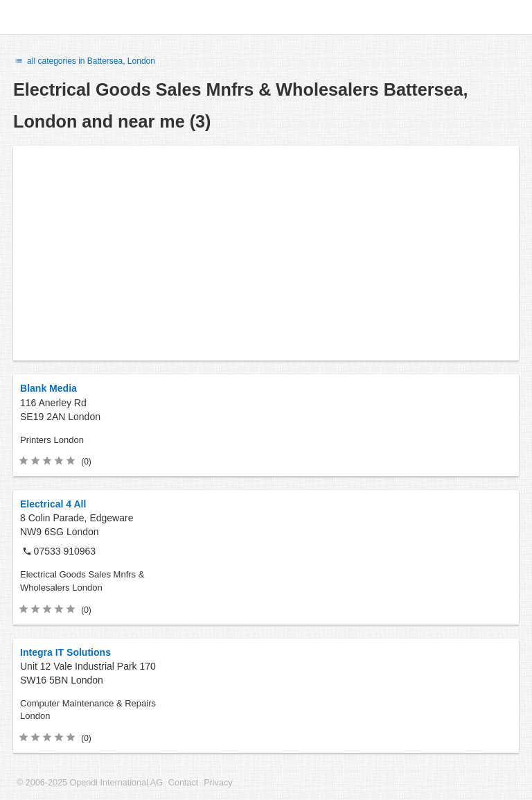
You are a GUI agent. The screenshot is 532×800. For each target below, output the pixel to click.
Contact (183, 783)
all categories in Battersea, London (84, 61)
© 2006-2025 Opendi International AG (90, 783)
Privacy (218, 783)
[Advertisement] (266, 253)
